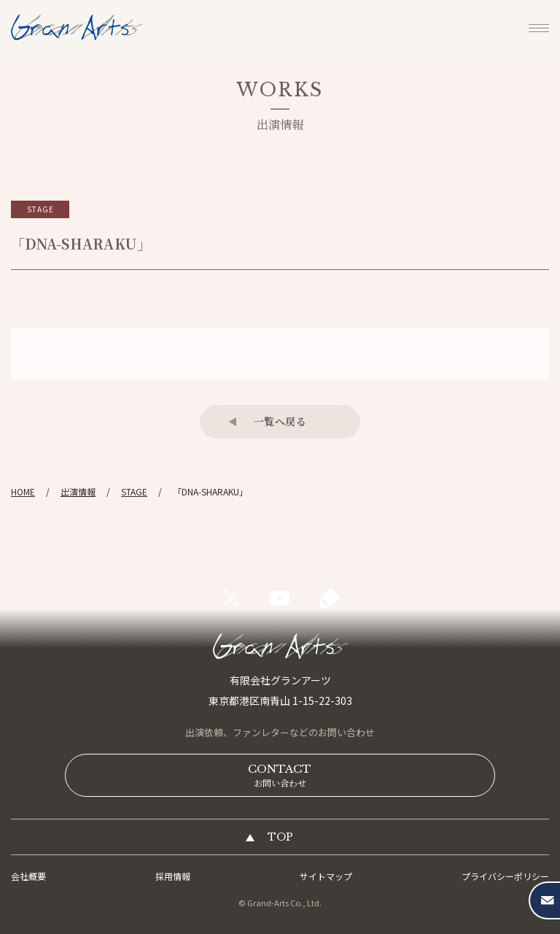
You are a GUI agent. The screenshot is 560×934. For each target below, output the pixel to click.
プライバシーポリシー (505, 876)
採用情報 (173, 876)
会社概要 (28, 876)
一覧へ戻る (280, 421)
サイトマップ (326, 876)
